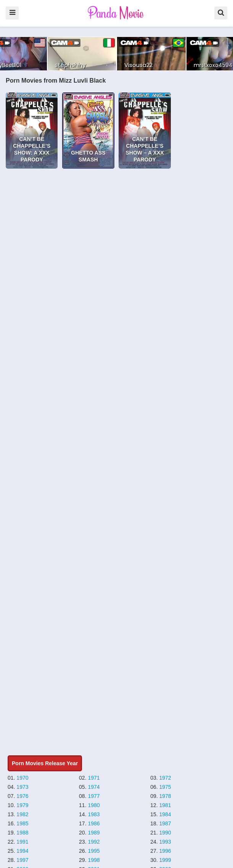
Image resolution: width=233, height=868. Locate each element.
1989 (94, 833)
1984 (165, 814)
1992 (94, 842)
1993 (165, 842)
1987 (165, 823)
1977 (94, 796)
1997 (22, 860)
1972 (165, 778)
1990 (165, 833)
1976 (22, 796)
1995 (94, 851)
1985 (22, 823)
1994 (22, 851)
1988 (22, 833)
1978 (165, 796)
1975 (165, 787)
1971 (94, 778)
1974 (94, 787)
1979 (22, 805)
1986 (94, 823)
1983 (94, 814)
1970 (22, 778)
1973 (22, 787)
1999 (165, 860)
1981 (165, 805)
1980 (94, 805)
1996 (165, 851)
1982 (22, 814)
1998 (94, 860)
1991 (22, 842)
